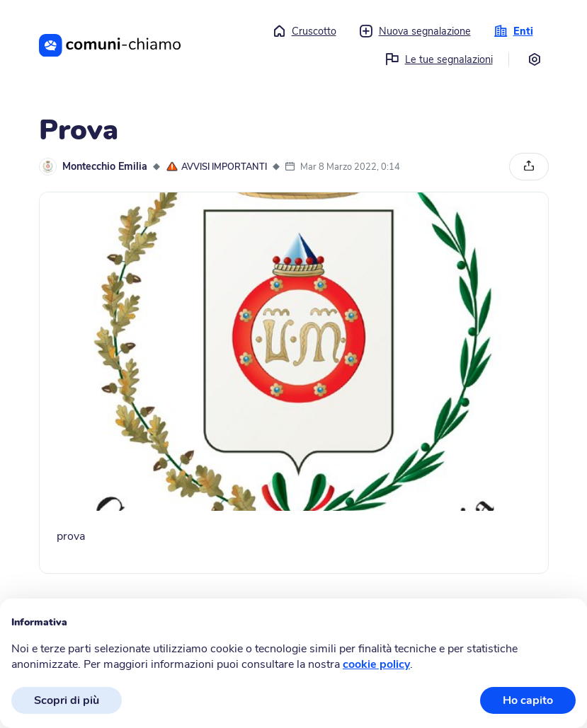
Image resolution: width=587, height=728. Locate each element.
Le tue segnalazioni (439, 59)
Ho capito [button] (528, 700)
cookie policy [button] (376, 664)
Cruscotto (304, 31)
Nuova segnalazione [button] (415, 31)
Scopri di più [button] (67, 700)
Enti (513, 31)
